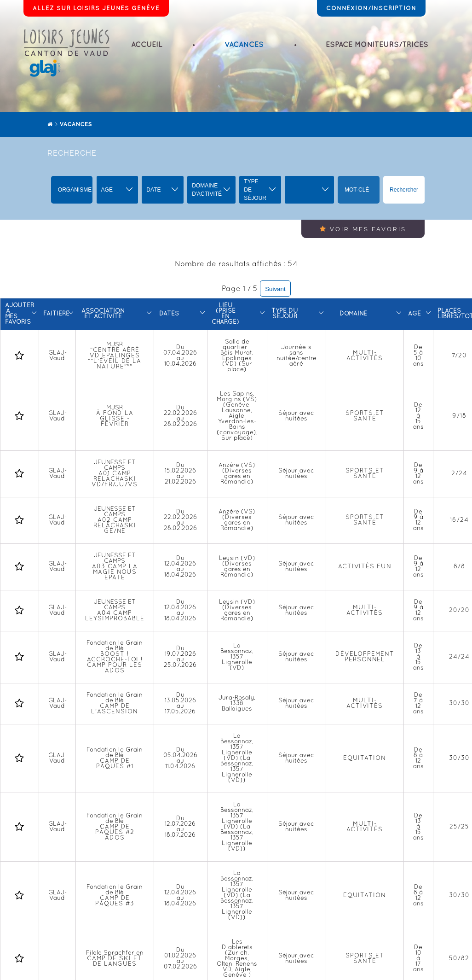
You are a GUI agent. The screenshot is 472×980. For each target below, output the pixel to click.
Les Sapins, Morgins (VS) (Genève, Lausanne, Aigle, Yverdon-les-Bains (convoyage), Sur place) (237, 416)
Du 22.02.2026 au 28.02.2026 (181, 416)
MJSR (115, 356)
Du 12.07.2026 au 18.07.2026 (180, 827)
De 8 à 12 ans (418, 758)
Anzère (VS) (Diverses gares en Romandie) (237, 474)
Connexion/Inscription (371, 8)
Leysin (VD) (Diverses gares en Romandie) (237, 567)
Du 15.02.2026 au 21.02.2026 (181, 474)
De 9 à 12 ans (418, 474)
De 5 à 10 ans (418, 356)
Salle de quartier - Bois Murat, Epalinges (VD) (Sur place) (237, 356)
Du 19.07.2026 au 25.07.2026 (180, 657)
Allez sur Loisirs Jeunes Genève (96, 8)
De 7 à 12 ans (418, 704)
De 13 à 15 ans (418, 657)
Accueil (147, 45)
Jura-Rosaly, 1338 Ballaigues (237, 704)
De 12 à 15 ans (418, 416)
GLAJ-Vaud (58, 356)
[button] (118, 190)
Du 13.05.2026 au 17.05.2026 (181, 704)
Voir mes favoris (363, 229)
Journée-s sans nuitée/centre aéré (296, 356)
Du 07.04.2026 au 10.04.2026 (180, 356)
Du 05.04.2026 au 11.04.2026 (181, 758)
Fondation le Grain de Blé (115, 657)
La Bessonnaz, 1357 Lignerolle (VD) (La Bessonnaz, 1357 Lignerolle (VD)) (237, 758)
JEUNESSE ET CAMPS (115, 474)
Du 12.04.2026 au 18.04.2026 (180, 567)
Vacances (244, 45)
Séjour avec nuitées (296, 416)
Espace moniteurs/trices (377, 45)
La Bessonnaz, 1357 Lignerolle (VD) (237, 657)
